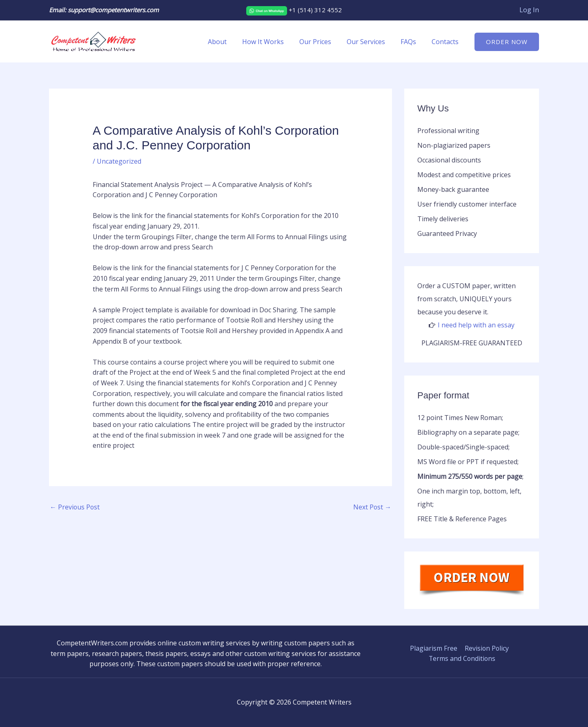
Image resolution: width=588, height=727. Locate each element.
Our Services (372, 42)
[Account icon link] (529, 10)
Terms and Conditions (462, 658)
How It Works (274, 42)
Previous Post (75, 507)
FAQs (412, 42)
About (231, 42)
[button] (507, 42)
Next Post (372, 507)
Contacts (446, 42)
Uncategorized (119, 161)
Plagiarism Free (433, 648)
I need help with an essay (476, 325)
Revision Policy (486, 648)
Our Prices (324, 42)
